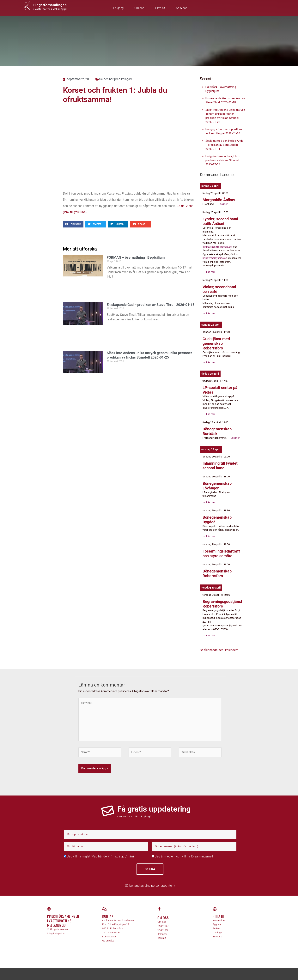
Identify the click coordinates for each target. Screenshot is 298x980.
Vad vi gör (163, 930)
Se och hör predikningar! (116, 79)
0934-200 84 (113, 932)
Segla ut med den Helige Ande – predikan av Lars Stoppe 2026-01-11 (224, 145)
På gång (118, 8)
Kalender (162, 934)
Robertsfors (219, 920)
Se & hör (181, 8)
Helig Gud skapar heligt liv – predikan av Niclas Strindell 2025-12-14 (223, 160)
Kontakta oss (109, 937)
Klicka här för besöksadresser (118, 920)
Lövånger (218, 932)
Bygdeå (217, 924)
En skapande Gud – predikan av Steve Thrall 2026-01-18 (151, 305)
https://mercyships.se (215, 258)
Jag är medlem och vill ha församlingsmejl (182, 856)
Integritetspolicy (56, 933)
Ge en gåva (108, 941)
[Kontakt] (104, 909)
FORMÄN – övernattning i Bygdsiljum (136, 257)
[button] (73, 224)
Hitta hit (160, 8)
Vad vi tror (163, 926)
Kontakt (109, 916)
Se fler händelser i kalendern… (220, 650)
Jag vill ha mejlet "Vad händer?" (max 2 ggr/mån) (99, 856)
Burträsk (217, 937)
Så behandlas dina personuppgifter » (150, 886)
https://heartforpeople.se (217, 247)
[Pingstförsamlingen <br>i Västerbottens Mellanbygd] (49, 909)
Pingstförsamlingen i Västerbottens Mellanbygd (63, 921)
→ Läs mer (221, 204)
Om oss (139, 8)
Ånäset (216, 928)
